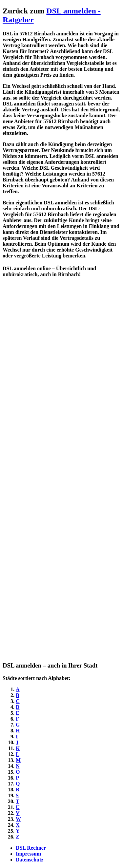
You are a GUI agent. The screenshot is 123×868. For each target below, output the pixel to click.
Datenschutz (30, 860)
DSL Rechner (31, 848)
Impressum (28, 854)
